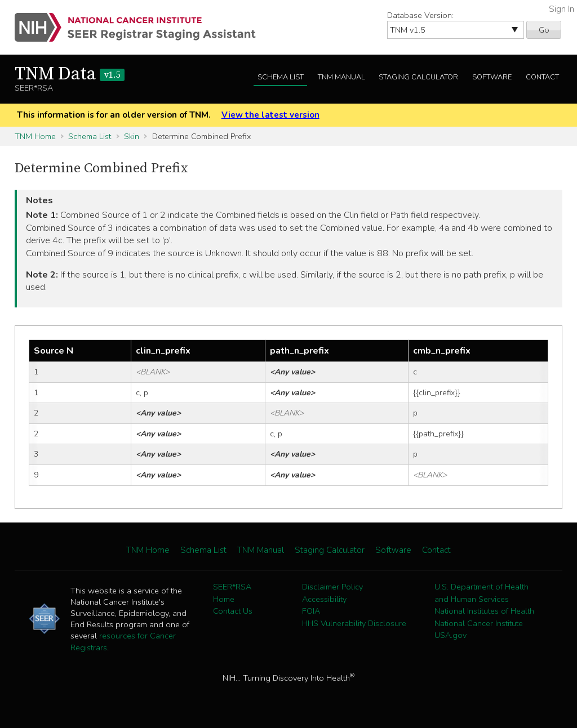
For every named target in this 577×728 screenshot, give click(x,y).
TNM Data (70, 74)
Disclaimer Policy (332, 587)
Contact (542, 77)
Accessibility (324, 599)
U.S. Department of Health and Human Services (481, 593)
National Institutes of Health (484, 611)
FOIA (311, 611)
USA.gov (450, 635)
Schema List (281, 77)
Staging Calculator (418, 77)
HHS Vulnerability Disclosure (354, 623)
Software (492, 77)
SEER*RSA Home (232, 593)
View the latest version (270, 115)
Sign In (562, 9)
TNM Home (35, 136)
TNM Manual (341, 77)
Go (544, 30)
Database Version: (420, 15)
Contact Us (233, 611)
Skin (132, 136)
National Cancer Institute (479, 623)
